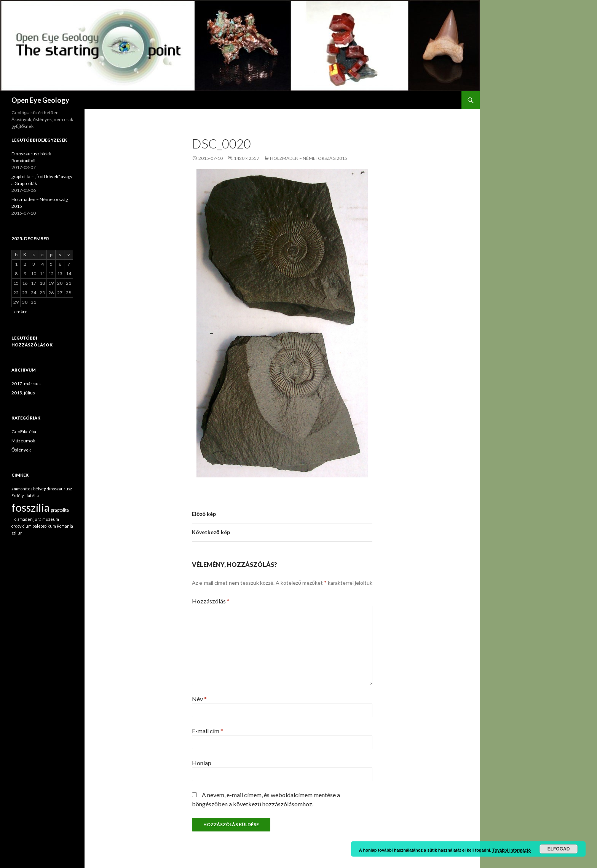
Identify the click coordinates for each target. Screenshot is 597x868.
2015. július (23, 393)
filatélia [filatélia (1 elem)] (32, 495)
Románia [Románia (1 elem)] (65, 526)
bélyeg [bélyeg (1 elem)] (40, 489)
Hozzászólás (211, 601)
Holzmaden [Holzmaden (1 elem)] (22, 519)
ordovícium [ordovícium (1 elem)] (22, 526)
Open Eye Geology (40, 100)
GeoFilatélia (24, 432)
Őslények (21, 450)
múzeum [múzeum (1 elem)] (51, 519)
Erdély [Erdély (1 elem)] (18, 495)
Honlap (202, 763)
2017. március (26, 384)
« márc (20, 312)
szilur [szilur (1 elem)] (17, 533)
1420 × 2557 (247, 158)
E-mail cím (208, 731)
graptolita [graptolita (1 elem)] (60, 510)
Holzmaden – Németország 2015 (309, 158)
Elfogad (559, 849)
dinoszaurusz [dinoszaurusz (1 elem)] (59, 489)
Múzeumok (23, 441)
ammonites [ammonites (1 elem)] (22, 489)
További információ (512, 850)
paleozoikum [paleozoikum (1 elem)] (44, 526)
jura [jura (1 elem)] (38, 519)
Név (199, 699)
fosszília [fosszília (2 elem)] (31, 507)
